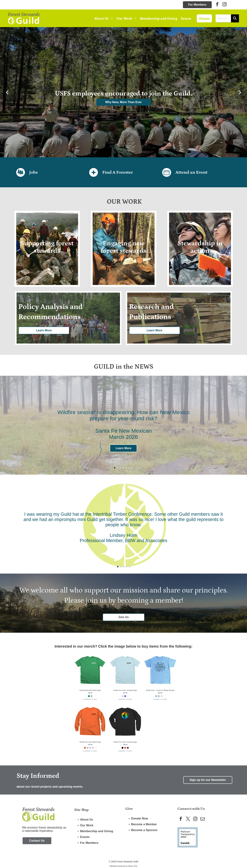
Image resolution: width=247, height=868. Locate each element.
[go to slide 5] (126, 468)
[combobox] (223, 18)
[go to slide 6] (129, 468)
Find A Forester (118, 172)
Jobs (33, 172)
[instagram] (225, 5)
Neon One (133, 866)
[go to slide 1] (115, 468)
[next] (240, 92)
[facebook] (217, 5)
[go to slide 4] (123, 468)
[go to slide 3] (120, 468)
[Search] (235, 18)
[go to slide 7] (132, 468)
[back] (7, 92)
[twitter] (188, 819)
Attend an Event (191, 172)
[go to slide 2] (118, 468)
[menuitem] (104, 18)
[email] (202, 819)
